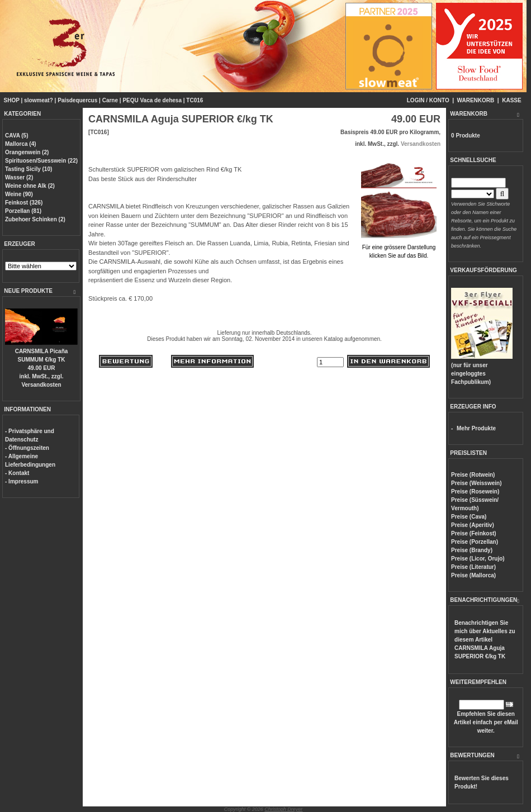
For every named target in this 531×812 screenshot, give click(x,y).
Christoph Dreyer (283, 809)
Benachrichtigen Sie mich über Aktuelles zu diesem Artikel (485, 640)
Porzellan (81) (23, 211)
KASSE (511, 100)
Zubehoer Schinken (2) (35, 219)
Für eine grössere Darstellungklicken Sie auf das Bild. (399, 247)
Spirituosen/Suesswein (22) (41, 161)
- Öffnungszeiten (27, 448)
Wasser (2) (19, 177)
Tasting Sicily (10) (29, 169)
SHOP (12, 100)
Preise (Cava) (469, 517)
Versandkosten (41, 385)
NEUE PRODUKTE (28, 291)
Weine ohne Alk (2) (30, 186)
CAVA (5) (16, 136)
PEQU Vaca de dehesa (152, 100)
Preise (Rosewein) (475, 492)
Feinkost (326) (24, 203)
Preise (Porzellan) (475, 542)
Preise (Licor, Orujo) (478, 559)
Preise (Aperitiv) (473, 525)
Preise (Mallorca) (473, 575)
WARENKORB (476, 100)
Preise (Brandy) (472, 550)
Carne (110, 100)
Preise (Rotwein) (473, 475)
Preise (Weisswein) (476, 483)
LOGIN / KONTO (428, 100)
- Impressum (22, 481)
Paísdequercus (77, 100)
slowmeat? (39, 100)
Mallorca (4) (21, 144)
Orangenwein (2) (27, 152)
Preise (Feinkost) (474, 533)
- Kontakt (17, 473)
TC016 (195, 100)
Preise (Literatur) (473, 567)
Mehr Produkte (476, 428)
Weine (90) (19, 194)
